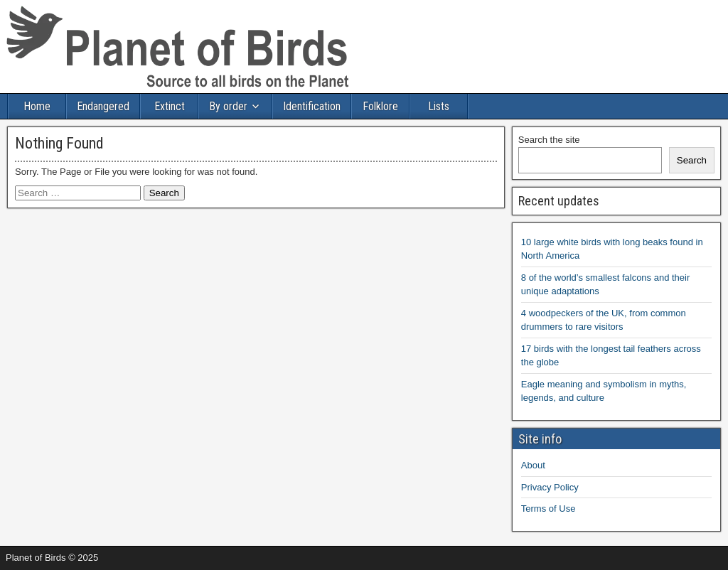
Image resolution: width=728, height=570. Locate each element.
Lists (439, 106)
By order (228, 106)
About (533, 465)
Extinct (170, 106)
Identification (312, 106)
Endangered (103, 106)
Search (692, 160)
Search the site (549, 140)
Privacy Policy (550, 487)
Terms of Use (548, 509)
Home (37, 106)
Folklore (380, 106)
